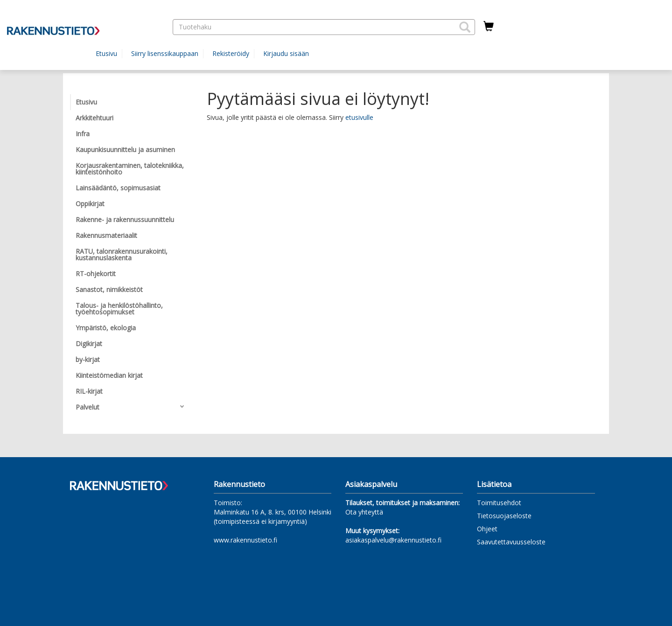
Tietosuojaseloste (504, 516)
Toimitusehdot (499, 503)
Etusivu (106, 53)
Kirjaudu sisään (286, 53)
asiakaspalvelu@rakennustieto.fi (393, 540)
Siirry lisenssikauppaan (165, 53)
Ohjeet (487, 529)
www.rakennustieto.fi (245, 540)
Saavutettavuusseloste (511, 542)
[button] (465, 27)
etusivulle (359, 117)
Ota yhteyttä (364, 512)
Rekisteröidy (231, 53)
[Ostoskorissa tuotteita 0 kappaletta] (489, 27)
